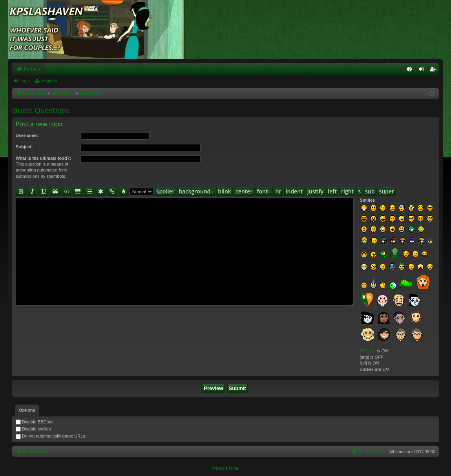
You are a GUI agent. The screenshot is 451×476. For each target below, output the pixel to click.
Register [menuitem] (435, 71)
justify (316, 191)
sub (370, 191)
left (332, 191)
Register (49, 80)
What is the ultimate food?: (43, 158)
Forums (32, 69)
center (244, 191)
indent (294, 191)
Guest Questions (41, 110)
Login (25, 80)
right (347, 191)
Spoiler (165, 191)
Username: (27, 135)
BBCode (368, 351)
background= (196, 191)
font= (264, 191)
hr (278, 191)
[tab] (27, 410)
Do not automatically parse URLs (50, 436)
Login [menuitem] (423, 71)
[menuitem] (409, 69)
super (387, 191)
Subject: (24, 147)
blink (224, 191)
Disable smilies (33, 429)
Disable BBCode (35, 422)
